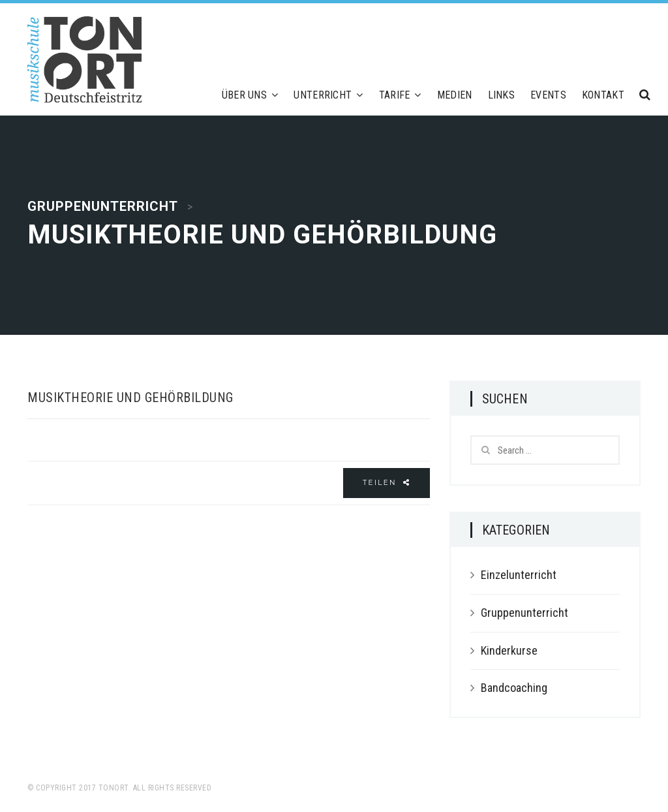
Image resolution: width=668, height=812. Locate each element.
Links (502, 95)
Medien (455, 95)
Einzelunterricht (519, 575)
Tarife (400, 95)
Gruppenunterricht (524, 613)
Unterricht (328, 95)
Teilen (387, 482)
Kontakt (603, 95)
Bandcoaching (514, 688)
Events (548, 95)
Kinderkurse (509, 650)
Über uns (250, 95)
